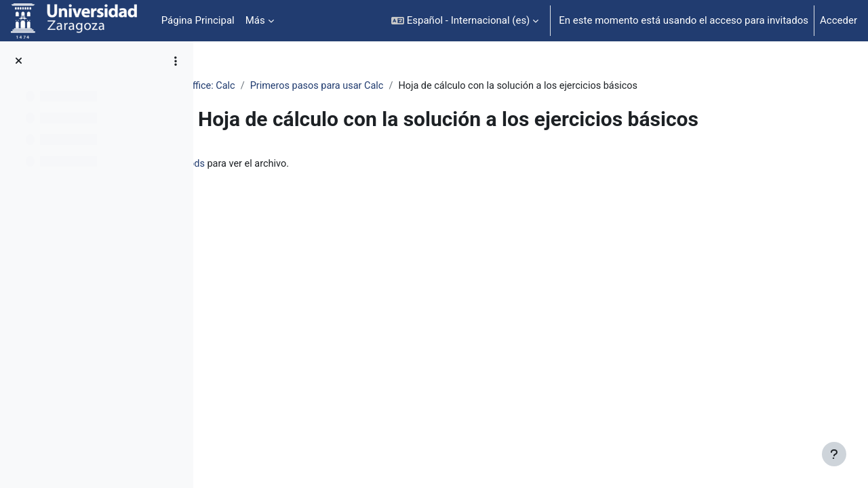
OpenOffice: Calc (287, 86)
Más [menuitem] (255, 20)
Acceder (839, 20)
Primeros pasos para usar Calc (408, 86)
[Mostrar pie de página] (834, 454)
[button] (465, 21)
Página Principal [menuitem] (198, 20)
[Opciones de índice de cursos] (176, 61)
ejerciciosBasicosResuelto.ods (347, 165)
